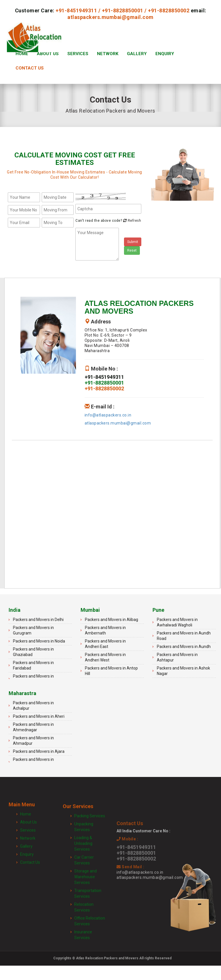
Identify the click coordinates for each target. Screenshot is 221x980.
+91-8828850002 (169, 10)
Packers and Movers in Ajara (39, 751)
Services (78, 54)
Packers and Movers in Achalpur (33, 706)
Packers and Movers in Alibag (112, 620)
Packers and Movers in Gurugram (33, 630)
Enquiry (165, 54)
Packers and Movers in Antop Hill (111, 671)
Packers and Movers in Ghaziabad (33, 652)
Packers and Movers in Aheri (39, 716)
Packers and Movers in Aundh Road (184, 636)
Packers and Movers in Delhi (38, 620)
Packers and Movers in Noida (39, 641)
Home (22, 54)
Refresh (132, 221)
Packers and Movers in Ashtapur (177, 657)
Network (108, 54)
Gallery (137, 54)
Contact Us (30, 68)
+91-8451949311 (76, 10)
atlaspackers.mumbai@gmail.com (110, 17)
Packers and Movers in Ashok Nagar (183, 671)
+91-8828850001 (123, 10)
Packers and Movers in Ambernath (105, 630)
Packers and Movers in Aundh (184, 647)
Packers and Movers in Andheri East (105, 644)
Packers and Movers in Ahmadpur (33, 741)
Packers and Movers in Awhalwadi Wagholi (177, 622)
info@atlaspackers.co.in (108, 415)
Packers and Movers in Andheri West (105, 657)
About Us (48, 54)
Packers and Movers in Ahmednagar (33, 727)
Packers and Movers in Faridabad (33, 665)
